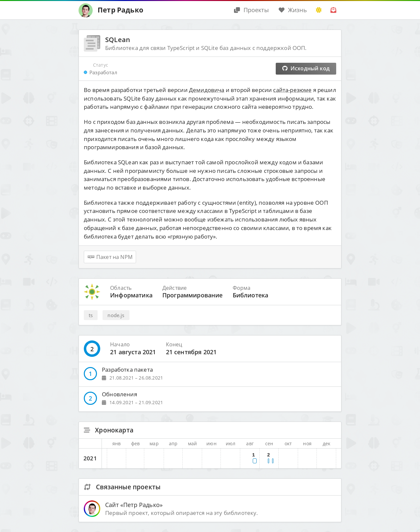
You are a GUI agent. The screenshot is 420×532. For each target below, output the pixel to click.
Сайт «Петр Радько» (134, 505)
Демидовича (207, 90)
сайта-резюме (292, 90)
